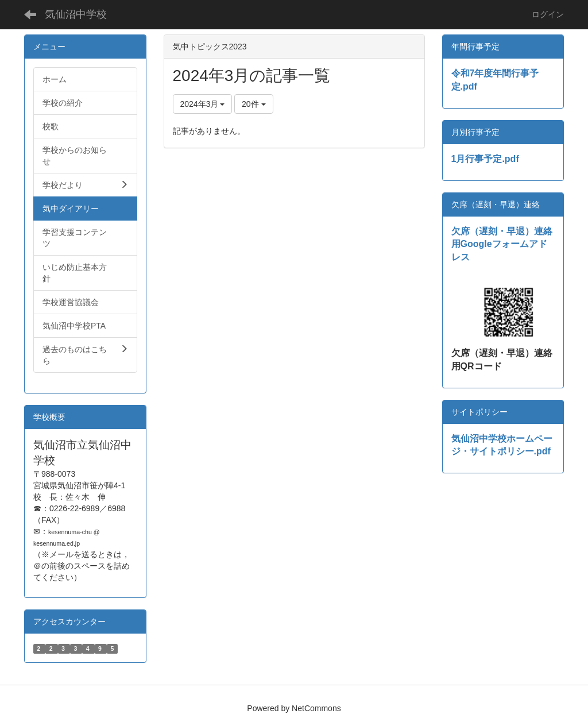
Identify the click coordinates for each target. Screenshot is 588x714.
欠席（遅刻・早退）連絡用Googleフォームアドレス (502, 244)
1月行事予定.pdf (485, 159)
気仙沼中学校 (76, 14)
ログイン (548, 14)
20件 (254, 104)
